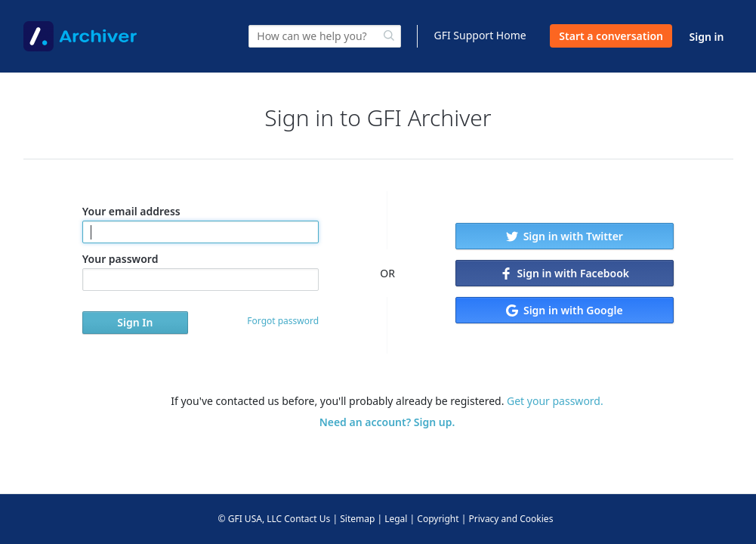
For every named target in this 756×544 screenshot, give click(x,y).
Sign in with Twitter (565, 236)
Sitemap (357, 519)
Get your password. (555, 401)
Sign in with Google (564, 310)
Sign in (707, 37)
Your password (201, 271)
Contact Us (307, 519)
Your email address (201, 224)
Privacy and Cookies (511, 519)
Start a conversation (611, 36)
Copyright (438, 519)
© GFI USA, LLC (250, 519)
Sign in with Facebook (565, 273)
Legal (396, 519)
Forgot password (283, 321)
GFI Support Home (480, 35)
